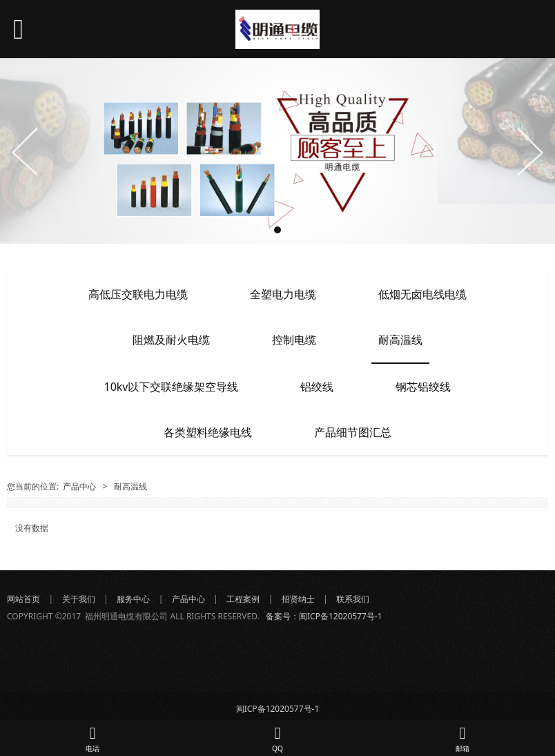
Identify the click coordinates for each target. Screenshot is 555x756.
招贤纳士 (298, 599)
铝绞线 (317, 387)
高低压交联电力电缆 (138, 294)
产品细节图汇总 (353, 432)
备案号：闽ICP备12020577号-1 (324, 616)
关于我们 (79, 599)
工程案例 (243, 599)
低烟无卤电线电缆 (422, 294)
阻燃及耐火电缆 (171, 340)
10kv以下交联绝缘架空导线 (172, 387)
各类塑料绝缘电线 (208, 432)
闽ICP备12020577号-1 (278, 709)
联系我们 (354, 599)
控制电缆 (294, 340)
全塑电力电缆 (283, 294)
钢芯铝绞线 (423, 387)
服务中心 (133, 599)
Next (529, 151)
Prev (26, 151)
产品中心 (79, 486)
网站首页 (23, 599)
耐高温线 (400, 340)
